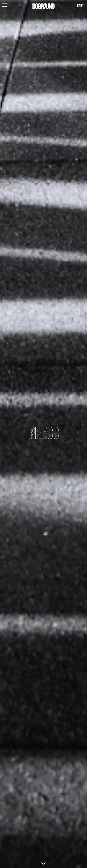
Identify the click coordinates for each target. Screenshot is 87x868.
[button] (4, 5)
